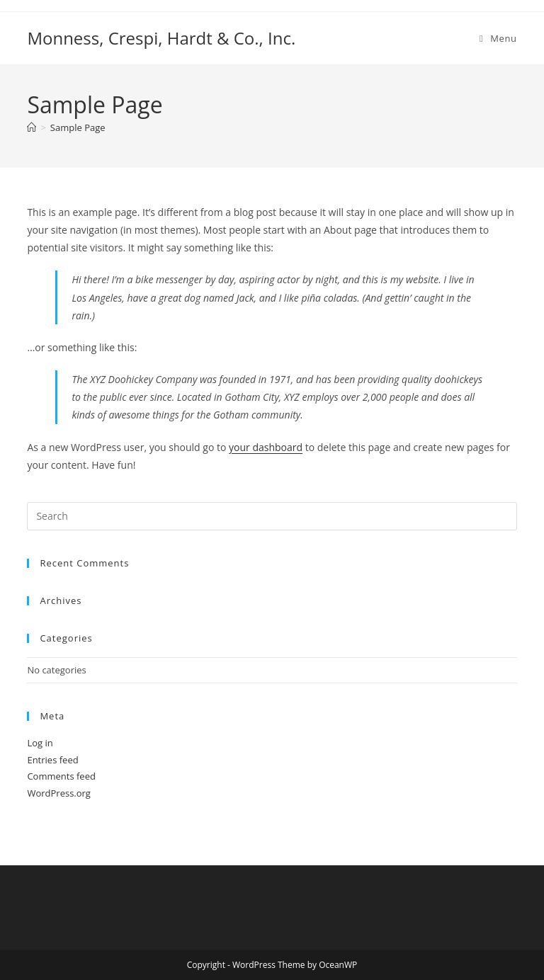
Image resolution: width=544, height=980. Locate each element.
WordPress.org (59, 793)
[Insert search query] (272, 516)
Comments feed (61, 776)
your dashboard (266, 447)
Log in (40, 743)
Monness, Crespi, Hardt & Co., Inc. (161, 38)
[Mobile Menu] (498, 38)
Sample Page (78, 127)
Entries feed (52, 760)
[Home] (32, 127)
